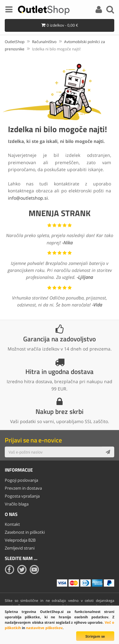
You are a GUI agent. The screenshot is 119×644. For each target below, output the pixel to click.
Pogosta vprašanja (22, 496)
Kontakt (12, 524)
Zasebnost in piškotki (25, 532)
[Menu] (9, 10)
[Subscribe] (108, 452)
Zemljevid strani (20, 548)
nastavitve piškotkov (44, 628)
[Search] (110, 10)
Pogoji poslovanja (21, 480)
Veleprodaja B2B (20, 540)
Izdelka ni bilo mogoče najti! (56, 49)
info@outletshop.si (28, 198)
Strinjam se (95, 636)
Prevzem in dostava (23, 488)
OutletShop (15, 42)
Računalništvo (44, 42)
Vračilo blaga (17, 504)
